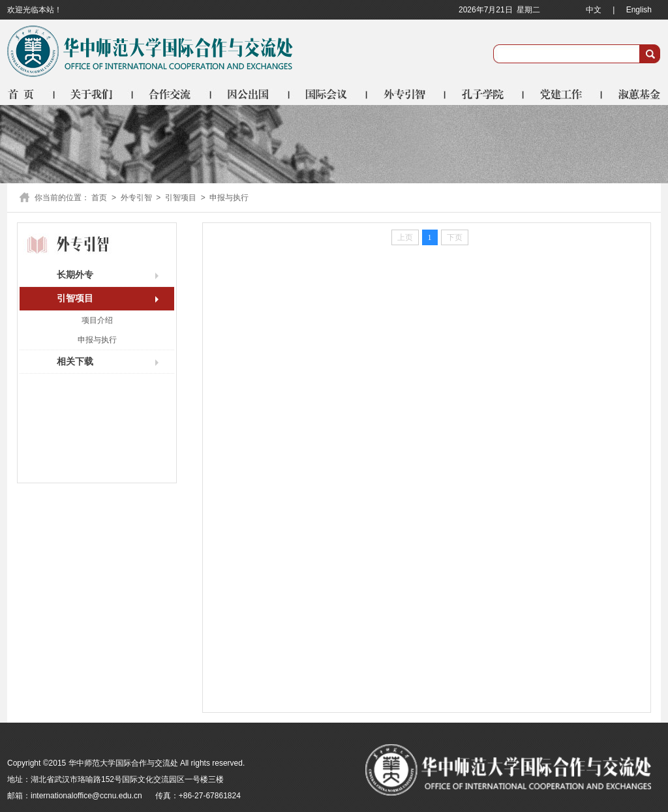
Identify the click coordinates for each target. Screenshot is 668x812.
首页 (31, 94)
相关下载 (75, 361)
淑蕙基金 (632, 94)
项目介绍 (97, 320)
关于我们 (94, 94)
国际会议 (329, 94)
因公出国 (250, 94)
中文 (594, 10)
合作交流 (172, 94)
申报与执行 (97, 340)
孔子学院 (485, 94)
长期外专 (75, 275)
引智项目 (181, 198)
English (639, 10)
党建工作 (564, 94)
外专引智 (407, 94)
